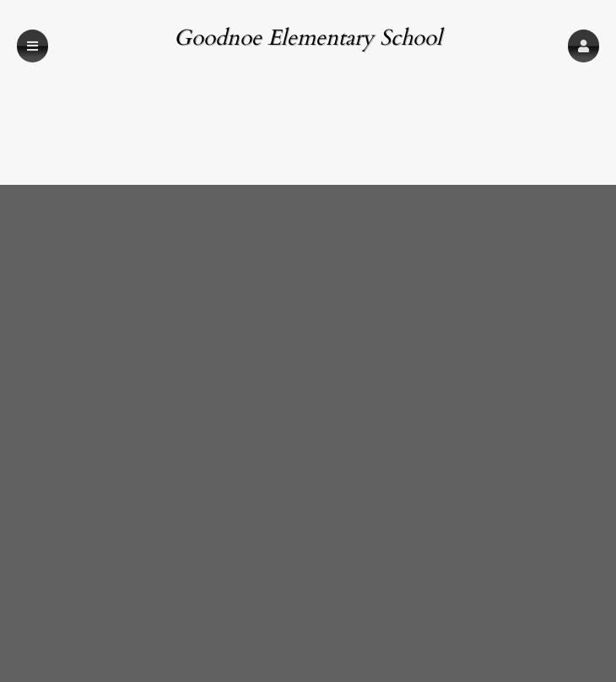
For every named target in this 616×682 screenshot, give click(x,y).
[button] (584, 46)
